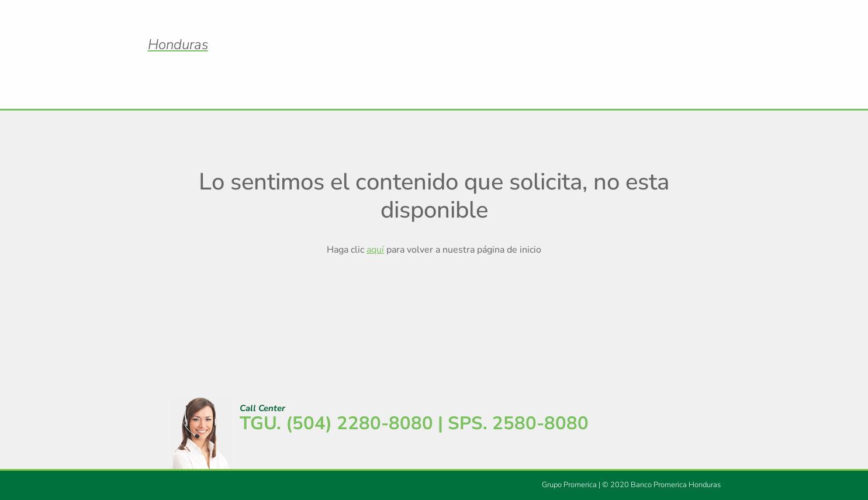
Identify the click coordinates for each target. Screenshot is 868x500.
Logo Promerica (434, 35)
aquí (375, 250)
